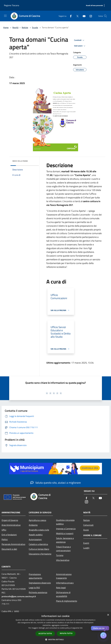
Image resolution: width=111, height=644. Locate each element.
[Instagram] (90, 16)
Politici (5, 539)
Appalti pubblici (36, 535)
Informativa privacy (65, 583)
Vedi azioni (80, 46)
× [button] (108, 615)
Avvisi (86, 530)
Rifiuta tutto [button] (66, 633)
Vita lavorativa (63, 560)
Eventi (86, 543)
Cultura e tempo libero (39, 549)
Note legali (61, 588)
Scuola (35, 27)
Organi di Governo (10, 520)
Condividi (80, 40)
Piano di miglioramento (67, 601)
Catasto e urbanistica (38, 544)
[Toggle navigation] (5, 16)
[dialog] (55, 628)
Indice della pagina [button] (20, 161)
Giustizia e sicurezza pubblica (65, 522)
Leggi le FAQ (34, 588)
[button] (56, 639)
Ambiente (33, 525)
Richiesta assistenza (38, 592)
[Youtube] (83, 16)
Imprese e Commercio (66, 529)
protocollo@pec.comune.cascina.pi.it (19, 596)
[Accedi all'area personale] (94, 6)
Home (6, 27)
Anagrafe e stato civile (39, 530)
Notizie (25, 27)
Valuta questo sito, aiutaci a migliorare (56, 483)
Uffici (4, 530)
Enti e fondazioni (9, 535)
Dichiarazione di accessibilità (63, 594)
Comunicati (88, 525)
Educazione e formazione (40, 554)
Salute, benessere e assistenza (65, 540)
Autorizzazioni (35, 539)
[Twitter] (76, 16)
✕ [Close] (107, 628)
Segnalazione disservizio (40, 583)
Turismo (60, 555)
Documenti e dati (9, 549)
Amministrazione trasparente (64, 576)
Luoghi (86, 548)
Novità (15, 27)
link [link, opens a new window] (81, 628)
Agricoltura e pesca (37, 520)
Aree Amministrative (11, 525)
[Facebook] (70, 16)
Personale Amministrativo (13, 544)
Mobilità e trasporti (65, 533)
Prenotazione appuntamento (35, 576)
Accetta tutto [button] (45, 634)
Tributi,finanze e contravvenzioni (63, 549)
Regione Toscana (12, 5)
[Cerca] (105, 16)
